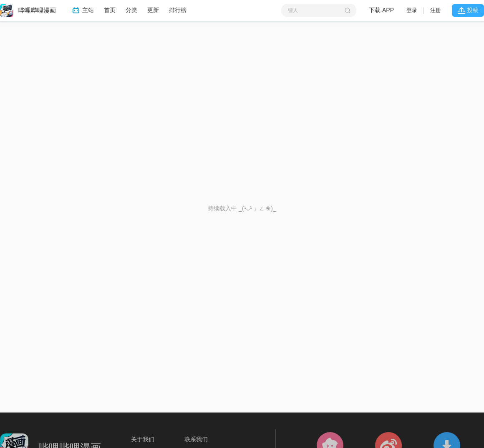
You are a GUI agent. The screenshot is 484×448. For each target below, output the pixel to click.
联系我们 (196, 439)
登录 (412, 10)
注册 (436, 10)
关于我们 (143, 439)
